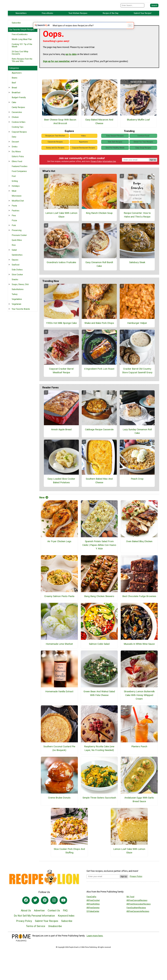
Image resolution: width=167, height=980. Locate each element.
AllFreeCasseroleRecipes (138, 921)
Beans (15, 83)
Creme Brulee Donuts (59, 807)
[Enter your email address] (103, 886)
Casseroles (17, 118)
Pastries (16, 216)
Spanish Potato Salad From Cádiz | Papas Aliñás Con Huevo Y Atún (99, 554)
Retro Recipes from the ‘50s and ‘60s (22, 66)
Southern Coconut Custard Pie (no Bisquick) (59, 757)
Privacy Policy (96, 171)
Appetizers (17, 78)
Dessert (15, 147)
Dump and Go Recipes (55, 157)
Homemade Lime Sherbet (59, 653)
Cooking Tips (18, 133)
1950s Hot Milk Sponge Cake (61, 332)
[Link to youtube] (63, 909)
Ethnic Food (17, 167)
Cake (14, 108)
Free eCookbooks (20, 40)
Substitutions (18, 295)
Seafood (16, 270)
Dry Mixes (16, 157)
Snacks (15, 285)
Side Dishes (17, 275)
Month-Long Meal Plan (22, 45)
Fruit (14, 182)
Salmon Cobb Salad (99, 653)
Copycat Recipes (19, 137)
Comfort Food (143, 145)
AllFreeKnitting (93, 913)
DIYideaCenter (93, 921)
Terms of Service (36, 935)
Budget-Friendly (19, 103)
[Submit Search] (154, 8)
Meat (14, 196)
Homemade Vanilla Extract (59, 701)
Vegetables (17, 305)
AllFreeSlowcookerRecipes (139, 913)
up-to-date (71, 63)
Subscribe (16, 28)
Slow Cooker (17, 280)
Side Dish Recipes (115, 151)
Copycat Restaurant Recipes (83, 157)
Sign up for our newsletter (56, 71)
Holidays (16, 192)
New (44, 507)
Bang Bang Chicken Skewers (99, 605)
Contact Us (54, 920)
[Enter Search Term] (133, 8)
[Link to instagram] (54, 909)
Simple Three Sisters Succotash (99, 807)
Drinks (15, 152)
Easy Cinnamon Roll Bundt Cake (99, 273)
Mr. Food (130, 906)
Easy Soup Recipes (143, 157)
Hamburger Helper (137, 332)
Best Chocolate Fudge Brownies (139, 605)
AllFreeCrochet (93, 910)
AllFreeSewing (93, 917)
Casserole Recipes (55, 151)
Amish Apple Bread (61, 439)
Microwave (17, 201)
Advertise (39, 920)
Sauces (15, 265)
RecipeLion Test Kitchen (55, 145)
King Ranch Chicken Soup (99, 222)
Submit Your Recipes (47, 930)
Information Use (109, 171)
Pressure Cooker (19, 241)
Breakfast (16, 98)
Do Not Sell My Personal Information (34, 925)
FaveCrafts (91, 906)
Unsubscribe (55, 935)
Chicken (15, 123)
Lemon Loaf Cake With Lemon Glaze (61, 224)
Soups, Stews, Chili (20, 290)
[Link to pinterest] (45, 909)
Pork (14, 231)
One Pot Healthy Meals (115, 157)
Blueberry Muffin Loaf (138, 129)
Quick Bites (17, 246)
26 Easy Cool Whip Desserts (20, 58)
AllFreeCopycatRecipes (137, 910)
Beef (14, 88)
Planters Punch (139, 756)
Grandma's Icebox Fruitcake (61, 272)
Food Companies (19, 177)
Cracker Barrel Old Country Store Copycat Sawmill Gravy (137, 380)
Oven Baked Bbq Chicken (139, 551)
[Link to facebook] (26, 909)
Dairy (14, 142)
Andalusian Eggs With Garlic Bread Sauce (139, 809)
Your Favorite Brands (21, 315)
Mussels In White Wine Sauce (139, 653)
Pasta (14, 211)
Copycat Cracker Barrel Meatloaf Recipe (61, 380)
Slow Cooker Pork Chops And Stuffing (69, 860)
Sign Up (153, 169)
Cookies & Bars (19, 128)
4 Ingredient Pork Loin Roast (99, 378)
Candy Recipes (18, 113)
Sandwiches (17, 260)
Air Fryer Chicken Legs (59, 551)
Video (83, 145)
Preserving (17, 236)
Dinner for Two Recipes (143, 151)
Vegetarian (16, 310)
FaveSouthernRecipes (136, 917)
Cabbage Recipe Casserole (99, 439)
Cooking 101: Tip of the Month (22, 51)
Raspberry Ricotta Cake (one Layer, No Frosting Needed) (99, 757)
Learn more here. (95, 945)
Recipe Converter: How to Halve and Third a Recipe (137, 224)
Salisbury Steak (137, 272)
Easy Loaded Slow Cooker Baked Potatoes (61, 490)
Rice (14, 251)
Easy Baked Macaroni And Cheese (99, 131)
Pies (14, 221)
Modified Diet (18, 206)
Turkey (15, 300)
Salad (14, 256)
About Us (26, 920)
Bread (14, 93)
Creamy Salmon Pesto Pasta (59, 605)
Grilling (15, 187)
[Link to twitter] (35, 909)
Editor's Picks (18, 162)
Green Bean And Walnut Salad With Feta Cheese (99, 703)
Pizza (14, 226)
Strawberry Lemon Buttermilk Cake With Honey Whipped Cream (139, 704)
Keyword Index (66, 925)
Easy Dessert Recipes (115, 145)
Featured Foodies (20, 172)
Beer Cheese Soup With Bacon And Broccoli (60, 131)
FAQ (65, 920)
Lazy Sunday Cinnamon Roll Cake (137, 440)
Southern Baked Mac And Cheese (99, 490)
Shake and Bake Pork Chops (99, 332)
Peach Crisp (137, 488)
